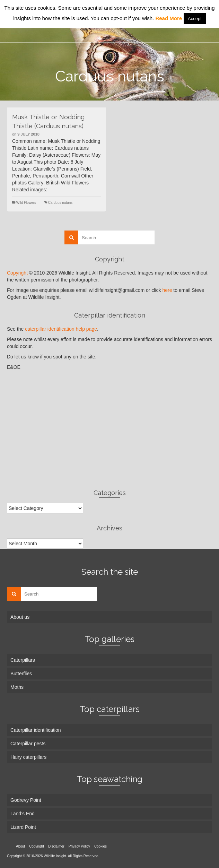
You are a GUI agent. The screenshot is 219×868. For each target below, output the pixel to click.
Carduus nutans (60, 203)
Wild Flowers (26, 203)
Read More (169, 18)
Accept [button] (195, 19)
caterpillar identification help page (61, 329)
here (167, 290)
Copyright (17, 273)
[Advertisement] (109, 429)
